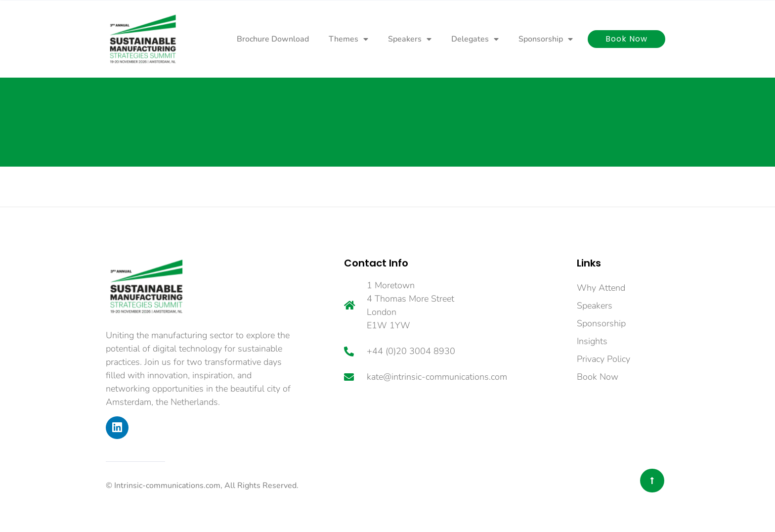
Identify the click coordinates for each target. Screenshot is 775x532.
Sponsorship (546, 39)
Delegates (475, 39)
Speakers (410, 39)
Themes (348, 39)
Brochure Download (273, 39)
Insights (592, 341)
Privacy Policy (603, 359)
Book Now (598, 377)
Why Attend (601, 288)
